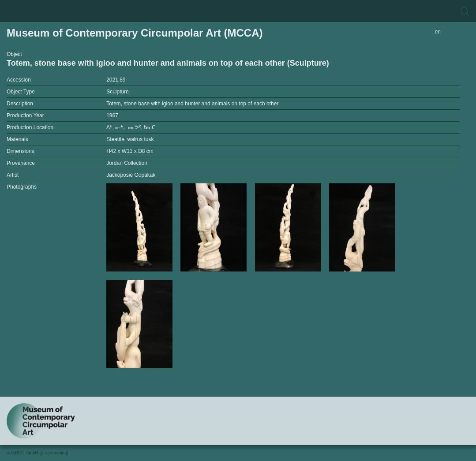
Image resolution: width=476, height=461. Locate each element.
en (438, 32)
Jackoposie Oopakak (131, 175)
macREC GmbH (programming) (37, 453)
